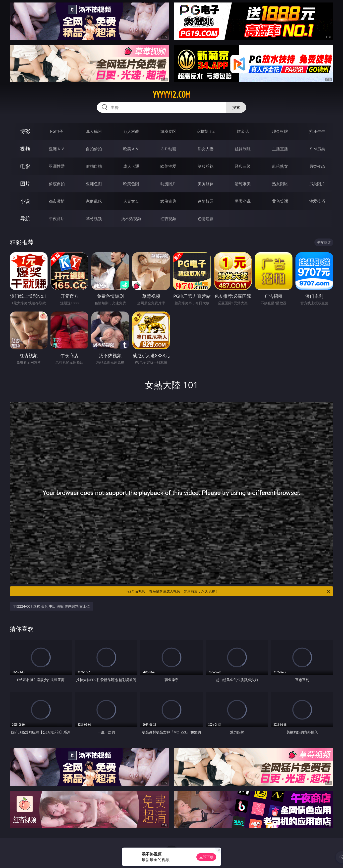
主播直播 (280, 149)
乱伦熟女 (280, 166)
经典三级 (243, 166)
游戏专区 (168, 131)
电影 (25, 166)
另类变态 (317, 166)
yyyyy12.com (172, 95)
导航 (25, 218)
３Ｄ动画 (168, 149)
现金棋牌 (280, 131)
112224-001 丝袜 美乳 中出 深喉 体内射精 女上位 (52, 606)
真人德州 (94, 131)
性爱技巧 (317, 201)
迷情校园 (206, 201)
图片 (25, 184)
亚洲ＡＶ (57, 149)
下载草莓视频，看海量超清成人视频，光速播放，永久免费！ (228, 591)
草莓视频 (94, 219)
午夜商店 (57, 219)
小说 (25, 201)
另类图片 (317, 184)
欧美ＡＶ (131, 149)
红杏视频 (168, 219)
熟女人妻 (206, 149)
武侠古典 (168, 201)
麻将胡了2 (205, 131)
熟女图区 (280, 184)
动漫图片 (168, 184)
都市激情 (57, 201)
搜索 (236, 107)
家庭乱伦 (94, 201)
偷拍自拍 (94, 166)
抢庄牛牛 (317, 131)
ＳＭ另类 (317, 149)
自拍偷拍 (94, 149)
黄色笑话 (280, 201)
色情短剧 (206, 219)
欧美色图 (131, 184)
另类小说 (243, 201)
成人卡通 (131, 166)
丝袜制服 (243, 149)
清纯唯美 (243, 184)
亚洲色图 (94, 184)
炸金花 (243, 131)
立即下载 (206, 857)
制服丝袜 (206, 166)
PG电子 (57, 131)
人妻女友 (131, 201)
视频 (25, 149)
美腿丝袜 (206, 184)
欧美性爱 (168, 166)
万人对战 (131, 131)
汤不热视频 (131, 219)
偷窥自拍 (57, 184)
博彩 (25, 131)
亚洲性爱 (57, 166)
